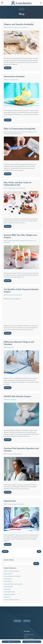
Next (39, 552)
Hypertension (10, 501)
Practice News (7, 589)
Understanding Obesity (12, 134)
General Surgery (8, 579)
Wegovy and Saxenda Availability (19, 25)
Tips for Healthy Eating (13, 80)
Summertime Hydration (14, 77)
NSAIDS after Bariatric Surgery (18, 397)
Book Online (17, 619)
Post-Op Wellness (29, 132)
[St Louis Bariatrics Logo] (22, 614)
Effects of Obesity (12, 504)
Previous (5, 552)
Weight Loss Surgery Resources (15, 295)
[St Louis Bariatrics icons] (6, 3)
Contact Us (27, 619)
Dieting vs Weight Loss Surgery (15, 28)
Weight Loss (25, 28)
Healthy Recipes (12, 188)
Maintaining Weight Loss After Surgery (17, 132)
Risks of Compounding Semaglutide (20, 129)
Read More (8, 68)
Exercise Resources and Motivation (12, 576)
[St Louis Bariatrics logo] (22, 3)
